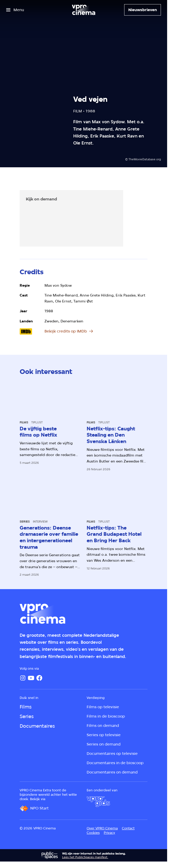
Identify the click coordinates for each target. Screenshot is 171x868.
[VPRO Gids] (98, 802)
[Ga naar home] (84, 10)
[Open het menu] (15, 10)
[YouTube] (31, 678)
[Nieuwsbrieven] (143, 10)
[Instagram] (23, 678)
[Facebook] (39, 678)
